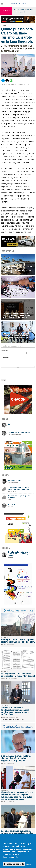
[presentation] (16, 374)
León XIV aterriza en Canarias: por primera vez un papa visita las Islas (17, 832)
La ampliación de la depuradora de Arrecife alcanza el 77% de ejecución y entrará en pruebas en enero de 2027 (17, 270)
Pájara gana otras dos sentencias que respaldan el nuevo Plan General (18, 675)
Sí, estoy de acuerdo (14, 864)
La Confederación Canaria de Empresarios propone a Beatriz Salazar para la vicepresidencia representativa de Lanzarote (16, 292)
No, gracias (29, 865)
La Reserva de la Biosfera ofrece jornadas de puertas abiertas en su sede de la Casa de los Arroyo (17, 315)
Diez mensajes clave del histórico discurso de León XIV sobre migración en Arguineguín (16, 758)
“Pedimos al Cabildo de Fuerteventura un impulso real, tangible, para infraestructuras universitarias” (15, 711)
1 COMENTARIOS (14, 717)
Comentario (5, 357)
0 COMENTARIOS (17, 85)
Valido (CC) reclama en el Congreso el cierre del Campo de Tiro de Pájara (18, 641)
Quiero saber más (10, 857)
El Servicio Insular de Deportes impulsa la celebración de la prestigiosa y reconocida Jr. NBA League (16, 337)
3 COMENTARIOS (10, 644)
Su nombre (5, 351)
